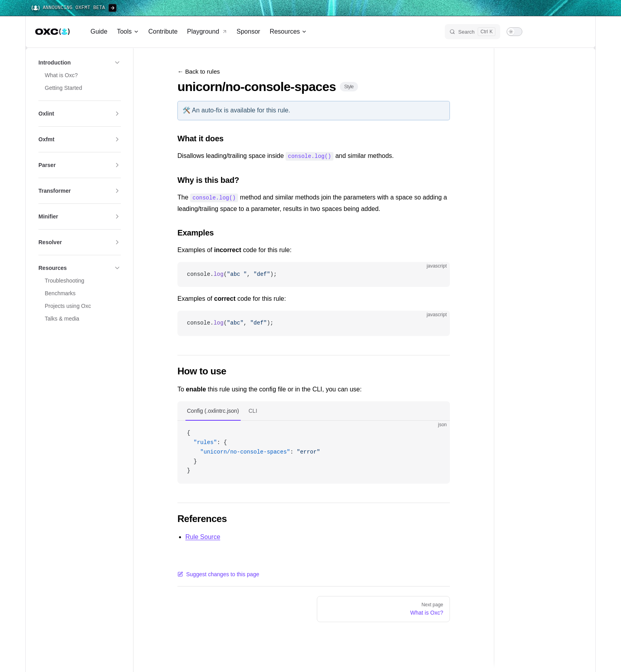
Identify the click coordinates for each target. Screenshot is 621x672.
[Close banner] (611, 8)
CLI (253, 410)
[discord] (564, 32)
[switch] (514, 32)
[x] (536, 32)
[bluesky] (550, 32)
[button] (80, 63)
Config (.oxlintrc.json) (213, 410)
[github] (579, 32)
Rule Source (203, 536)
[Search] (472, 32)
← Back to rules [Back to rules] (199, 71)
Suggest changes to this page (218, 573)
